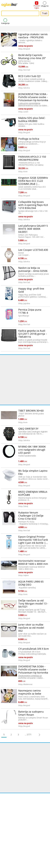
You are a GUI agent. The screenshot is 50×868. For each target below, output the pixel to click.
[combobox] (20, 13)
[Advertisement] (25, 380)
